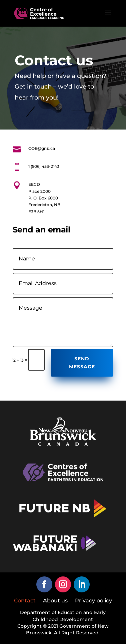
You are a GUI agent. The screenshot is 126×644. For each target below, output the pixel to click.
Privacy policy (93, 601)
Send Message (82, 363)
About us (55, 601)
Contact (25, 601)
